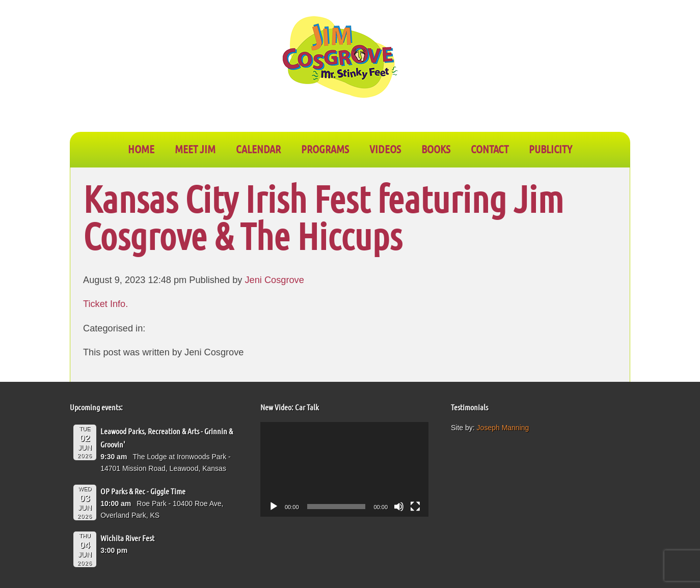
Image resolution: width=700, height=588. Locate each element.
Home (141, 149)
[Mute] (399, 507)
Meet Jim (195, 149)
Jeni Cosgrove (275, 280)
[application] (344, 469)
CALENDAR (258, 149)
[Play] (274, 507)
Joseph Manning (503, 428)
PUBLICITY (550, 149)
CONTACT (490, 149)
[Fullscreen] (415, 507)
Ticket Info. (107, 304)
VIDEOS (385, 149)
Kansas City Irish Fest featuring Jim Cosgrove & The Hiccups (323, 217)
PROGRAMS (325, 149)
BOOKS (436, 149)
